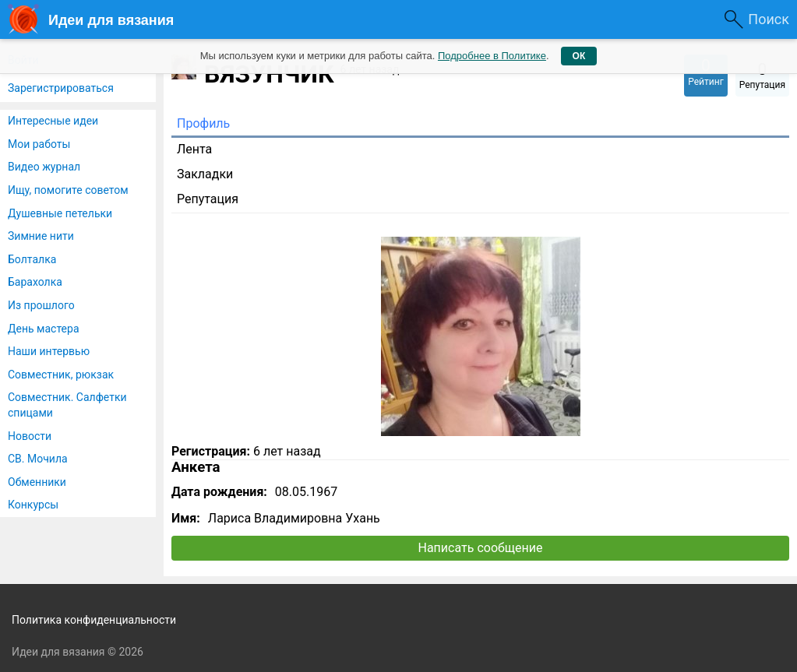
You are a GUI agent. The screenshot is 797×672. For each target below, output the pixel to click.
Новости (30, 436)
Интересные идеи (53, 121)
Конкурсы (33, 505)
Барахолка (35, 282)
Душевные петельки (60, 213)
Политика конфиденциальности (94, 620)
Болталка (32, 259)
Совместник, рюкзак (61, 375)
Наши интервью (49, 351)
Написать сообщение (481, 548)
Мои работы (39, 144)
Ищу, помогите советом (68, 190)
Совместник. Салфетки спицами (67, 405)
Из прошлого (41, 305)
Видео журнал (44, 167)
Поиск (769, 19)
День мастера (44, 329)
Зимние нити (41, 236)
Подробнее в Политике (492, 56)
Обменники (37, 482)
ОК (579, 56)
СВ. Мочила (38, 459)
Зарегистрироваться (61, 88)
